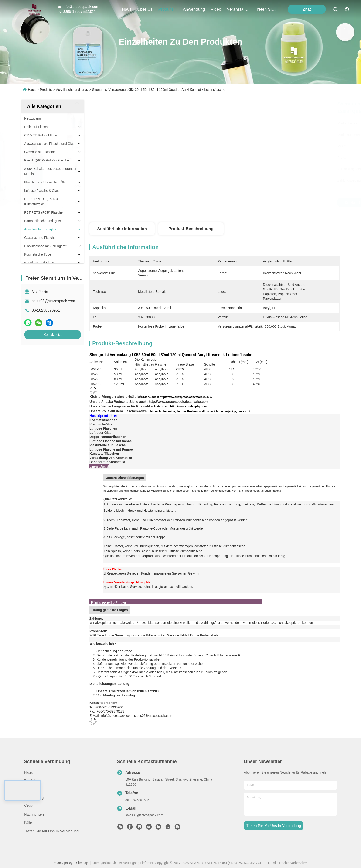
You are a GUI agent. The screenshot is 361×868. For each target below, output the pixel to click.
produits (168, 9)
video (216, 9)
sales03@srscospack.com (53, 301)
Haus (127, 9)
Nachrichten (34, 814)
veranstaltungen (238, 9)
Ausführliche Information (122, 229)
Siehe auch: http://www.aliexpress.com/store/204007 (178, 397)
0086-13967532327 (77, 12)
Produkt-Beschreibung (191, 229)
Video (29, 806)
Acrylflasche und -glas (72, 90)
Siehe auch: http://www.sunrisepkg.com (180, 407)
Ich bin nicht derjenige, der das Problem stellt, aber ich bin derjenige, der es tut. (198, 411)
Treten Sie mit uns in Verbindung (51, 831)
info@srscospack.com (79, 7)
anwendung (194, 9)
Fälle (28, 823)
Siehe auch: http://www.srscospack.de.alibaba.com (169, 402)
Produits (46, 90)
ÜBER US (32, 789)
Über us (145, 9)
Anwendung (34, 798)
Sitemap (82, 863)
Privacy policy (63, 863)
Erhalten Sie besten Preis (258, 202)
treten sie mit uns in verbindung (266, 9)
